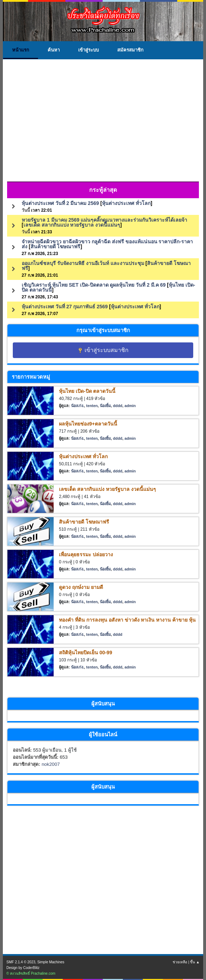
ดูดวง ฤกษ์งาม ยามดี (81, 587)
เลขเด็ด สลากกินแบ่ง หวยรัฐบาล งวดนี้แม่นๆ (72, 225)
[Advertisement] (103, 126)
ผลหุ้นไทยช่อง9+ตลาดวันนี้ (88, 424)
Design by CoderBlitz (23, 968)
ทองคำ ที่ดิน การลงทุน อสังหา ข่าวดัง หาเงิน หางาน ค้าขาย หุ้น (127, 620)
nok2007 (51, 764)
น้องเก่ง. (78, 406)
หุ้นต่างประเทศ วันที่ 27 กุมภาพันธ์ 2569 (65, 307)
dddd (118, 406)
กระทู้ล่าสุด (103, 190)
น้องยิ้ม (105, 406)
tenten (92, 406)
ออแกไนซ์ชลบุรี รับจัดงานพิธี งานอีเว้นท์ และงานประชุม (83, 263)
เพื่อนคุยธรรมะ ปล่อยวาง (86, 554)
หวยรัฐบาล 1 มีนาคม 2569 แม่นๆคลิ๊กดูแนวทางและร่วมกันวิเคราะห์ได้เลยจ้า (105, 220)
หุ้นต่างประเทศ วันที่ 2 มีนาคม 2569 (60, 203)
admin (130, 406)
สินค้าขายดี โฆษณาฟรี (56, 247)
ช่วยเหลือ (180, 962)
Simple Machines (51, 962)
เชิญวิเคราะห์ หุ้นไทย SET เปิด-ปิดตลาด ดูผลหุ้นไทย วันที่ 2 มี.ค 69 (94, 285)
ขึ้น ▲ (195, 962)
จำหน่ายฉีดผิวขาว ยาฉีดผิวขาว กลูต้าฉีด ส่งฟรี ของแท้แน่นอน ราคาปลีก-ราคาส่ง (107, 244)
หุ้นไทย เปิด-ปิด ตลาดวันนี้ (87, 391)
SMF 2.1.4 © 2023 (21, 962)
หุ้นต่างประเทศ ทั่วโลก (126, 203)
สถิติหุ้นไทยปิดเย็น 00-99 (86, 653)
